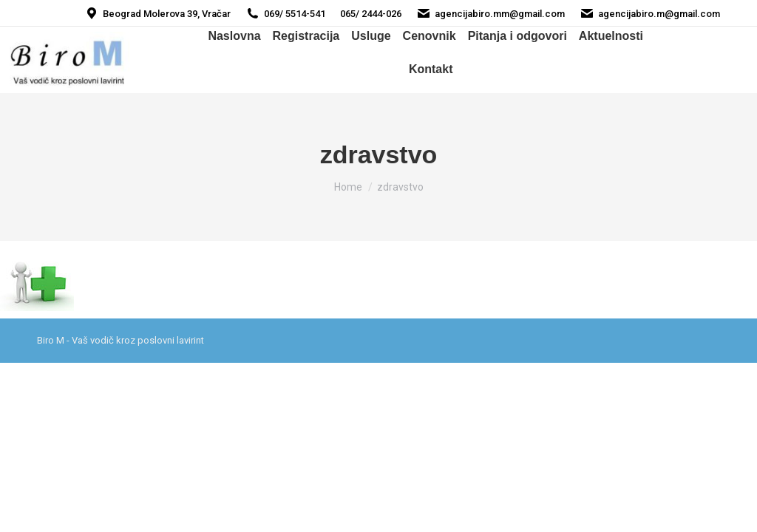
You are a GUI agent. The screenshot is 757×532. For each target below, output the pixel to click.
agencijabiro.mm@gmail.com (490, 14)
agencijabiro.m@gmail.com (650, 14)
